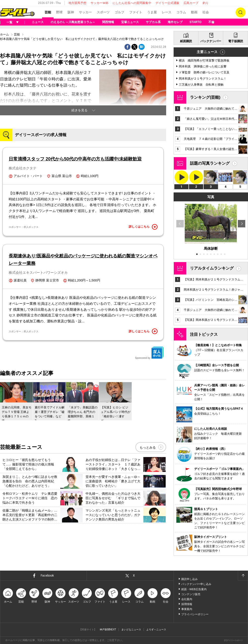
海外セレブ (175, 22)
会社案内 (187, 599)
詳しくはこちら (143, 227)
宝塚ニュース (130, 22)
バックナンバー (211, 41)
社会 (206, 12)
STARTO (195, 22)
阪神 (71, 12)
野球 (59, 12)
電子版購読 (236, 41)
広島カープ (191, 3)
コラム (181, 12)
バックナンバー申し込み (196, 584)
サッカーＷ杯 (99, 3)
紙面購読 (186, 41)
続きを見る (79, 110)
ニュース (38, 22)
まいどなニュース (131, 629)
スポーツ (103, 12)
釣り (206, 3)
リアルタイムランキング (212, 268)
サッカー (85, 12)
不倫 (211, 22)
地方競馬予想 (77, 3)
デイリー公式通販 (167, 3)
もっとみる (148, 447)
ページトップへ (243, 576)
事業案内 (187, 609)
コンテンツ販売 (191, 594)
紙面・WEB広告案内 (194, 589)
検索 (241, 12)
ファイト (136, 12)
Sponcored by (149, 353)
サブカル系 (153, 22)
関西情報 (108, 22)
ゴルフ (119, 12)
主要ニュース (207, 52)
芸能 (48, 12)
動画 (194, 12)
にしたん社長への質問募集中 (132, 3)
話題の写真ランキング (210, 163)
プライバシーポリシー (195, 614)
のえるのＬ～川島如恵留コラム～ (73, 22)
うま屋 (152, 12)
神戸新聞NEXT (108, 629)
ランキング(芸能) (205, 97)
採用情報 (187, 604)
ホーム (4, 34)
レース (167, 12)
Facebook (47, 576)
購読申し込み (189, 579)
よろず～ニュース (156, 629)
